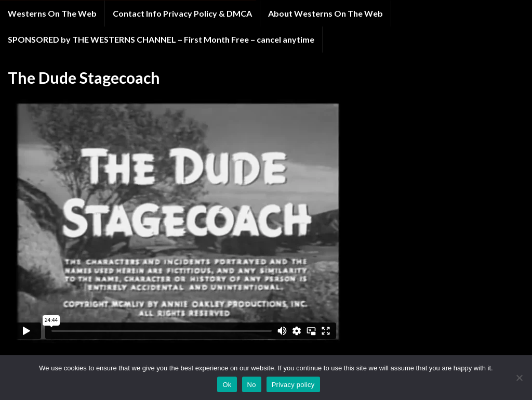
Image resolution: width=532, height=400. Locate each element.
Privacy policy (293, 385)
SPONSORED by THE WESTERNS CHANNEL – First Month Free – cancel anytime (161, 39)
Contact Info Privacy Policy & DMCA (182, 13)
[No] (519, 378)
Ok (227, 385)
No (252, 385)
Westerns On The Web (52, 13)
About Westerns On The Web (325, 13)
